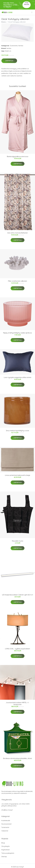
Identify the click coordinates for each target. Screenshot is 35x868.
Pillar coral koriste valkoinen (17, 281)
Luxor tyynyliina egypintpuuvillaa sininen (18, 377)
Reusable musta (17, 541)
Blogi (3, 843)
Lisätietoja (9, 61)
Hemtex (21, 46)
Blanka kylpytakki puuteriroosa (18, 156)
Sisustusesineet (6, 824)
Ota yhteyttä (5, 846)
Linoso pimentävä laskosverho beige (17, 475)
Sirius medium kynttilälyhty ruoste (17, 431)
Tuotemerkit (14, 46)
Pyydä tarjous (27, 4)
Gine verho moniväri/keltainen (17, 233)
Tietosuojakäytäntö (8, 853)
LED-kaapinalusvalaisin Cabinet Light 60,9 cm (17, 595)
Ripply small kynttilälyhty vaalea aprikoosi (17, 333)
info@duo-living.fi (7, 810)
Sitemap (4, 857)
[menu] (32, 12)
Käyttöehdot (6, 850)
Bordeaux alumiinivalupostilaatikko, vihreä (17, 758)
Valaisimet (5, 831)
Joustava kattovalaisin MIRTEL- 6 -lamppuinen (18, 703)
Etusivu (4, 22)
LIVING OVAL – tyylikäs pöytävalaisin (17, 649)
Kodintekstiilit (6, 821)
